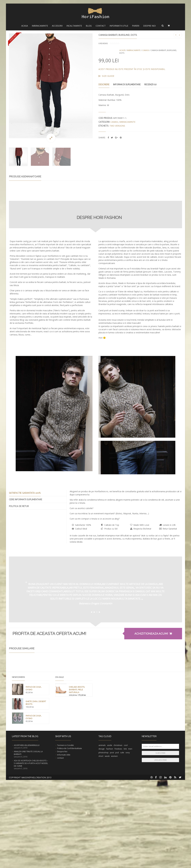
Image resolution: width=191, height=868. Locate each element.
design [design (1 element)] (102, 841)
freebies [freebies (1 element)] (118, 841)
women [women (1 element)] (114, 848)
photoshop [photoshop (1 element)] (103, 844)
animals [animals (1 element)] (102, 837)
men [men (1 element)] (130, 841)
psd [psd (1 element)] (117, 844)
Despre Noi (149, 26)
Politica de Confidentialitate (70, 840)
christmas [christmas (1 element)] (118, 837)
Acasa (25, 26)
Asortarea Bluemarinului (27, 837)
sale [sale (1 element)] (122, 844)
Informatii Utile (119, 26)
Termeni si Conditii (65, 837)
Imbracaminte (40, 26)
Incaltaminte (74, 26)
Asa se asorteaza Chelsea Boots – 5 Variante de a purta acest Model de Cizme (31, 855)
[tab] (38, 546)
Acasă (122, 50)
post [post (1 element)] (112, 844)
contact (60, 850)
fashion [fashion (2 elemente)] (110, 841)
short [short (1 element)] (101, 848)
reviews (103, 43)
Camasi (146, 50)
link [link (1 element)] (125, 841)
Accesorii (57, 26)
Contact (101, 26)
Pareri (136, 26)
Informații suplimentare (127, 85)
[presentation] (38, 546)
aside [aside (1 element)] (110, 837)
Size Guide (106, 76)
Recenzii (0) (150, 85)
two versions (117, 126)
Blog (89, 26)
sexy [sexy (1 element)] (128, 844)
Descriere (104, 85)
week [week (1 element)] (107, 848)
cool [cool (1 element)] (126, 837)
